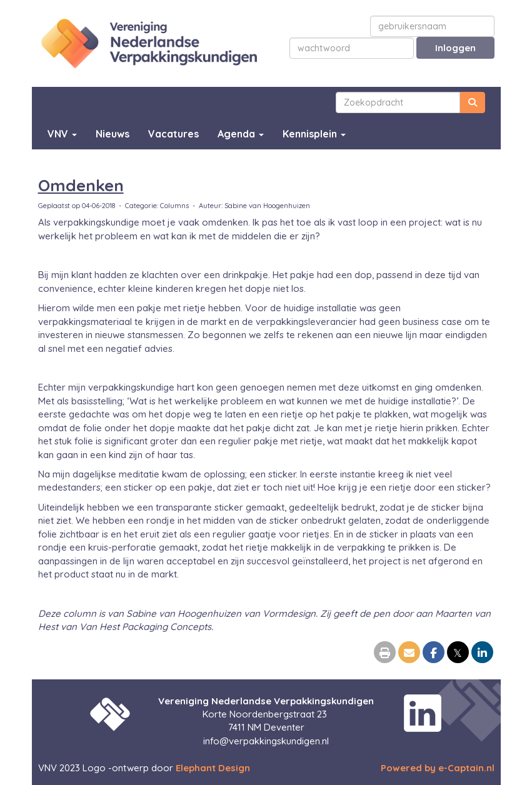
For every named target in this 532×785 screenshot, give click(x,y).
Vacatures (173, 134)
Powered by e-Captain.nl (438, 768)
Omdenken (81, 185)
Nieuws (113, 134)
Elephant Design (213, 768)
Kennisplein (314, 134)
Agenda (241, 134)
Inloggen (455, 48)
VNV (62, 134)
